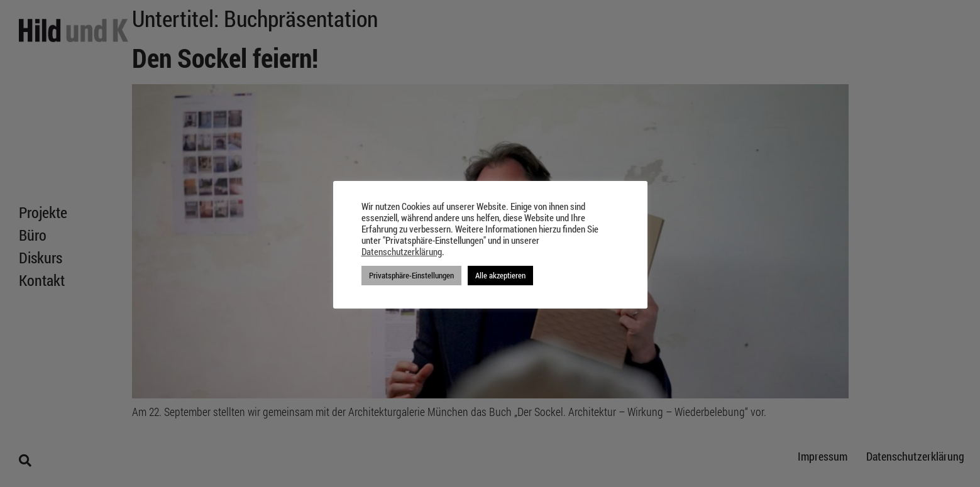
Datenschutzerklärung (402, 252)
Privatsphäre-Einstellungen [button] (411, 275)
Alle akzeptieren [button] (500, 275)
